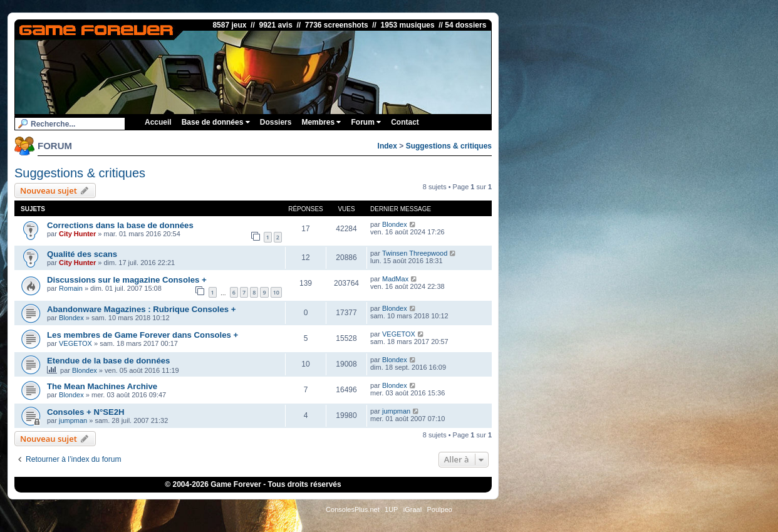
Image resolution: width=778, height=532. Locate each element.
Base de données (216, 122)
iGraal (412, 509)
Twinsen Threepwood (415, 253)
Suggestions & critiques (449, 146)
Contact (405, 122)
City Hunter (77, 234)
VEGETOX (75, 343)
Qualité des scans (82, 254)
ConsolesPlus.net (353, 509)
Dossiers (276, 122)
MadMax (395, 279)
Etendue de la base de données (108, 361)
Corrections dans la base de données (120, 225)
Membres (321, 122)
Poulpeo (440, 509)
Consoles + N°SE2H (86, 412)
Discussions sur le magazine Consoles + (127, 280)
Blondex (395, 224)
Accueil (158, 122)
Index (387, 146)
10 (276, 292)
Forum (366, 122)
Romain (71, 288)
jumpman (73, 420)
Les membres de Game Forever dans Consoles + (143, 335)
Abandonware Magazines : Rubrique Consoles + (142, 309)
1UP (391, 509)
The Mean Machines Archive (102, 386)
